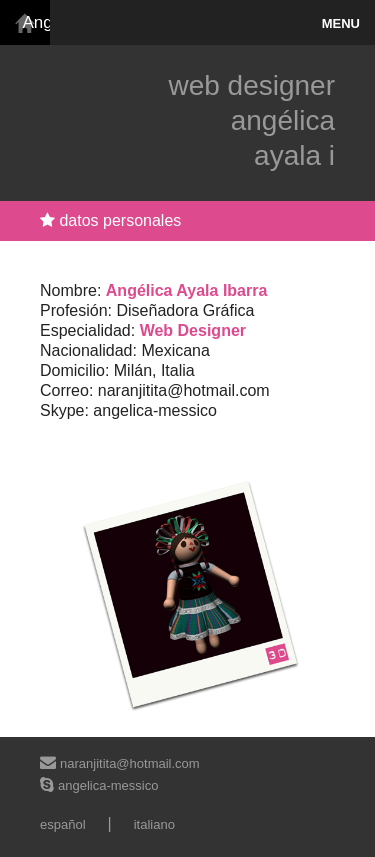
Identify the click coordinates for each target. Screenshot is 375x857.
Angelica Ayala (30, 22)
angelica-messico (108, 785)
